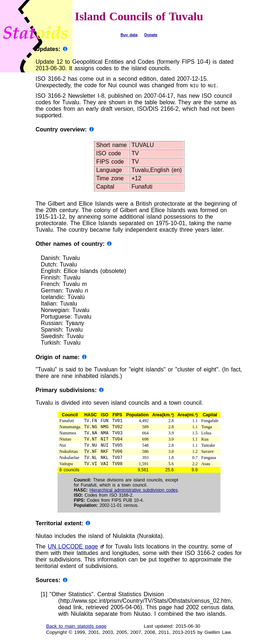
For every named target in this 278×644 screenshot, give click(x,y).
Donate (151, 35)
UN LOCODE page (73, 552)
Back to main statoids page (76, 632)
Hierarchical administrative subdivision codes (134, 496)
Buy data (129, 35)
